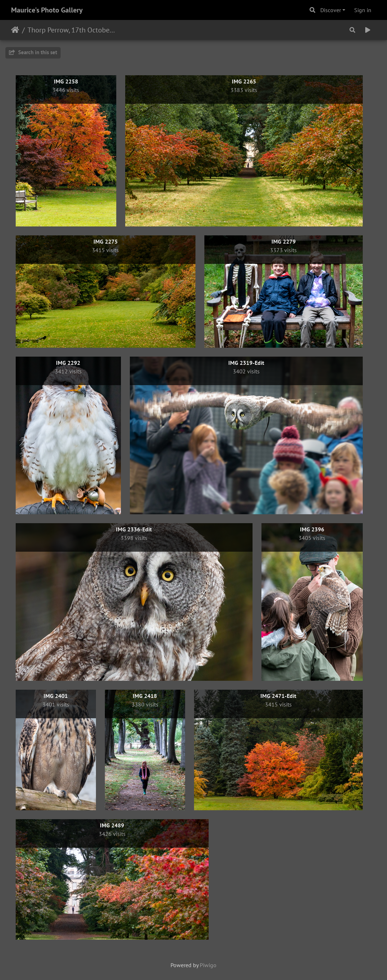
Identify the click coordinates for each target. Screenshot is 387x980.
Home (15, 30)
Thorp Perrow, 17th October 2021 (72, 30)
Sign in (363, 10)
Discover (331, 10)
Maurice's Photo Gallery (47, 10)
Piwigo (208, 965)
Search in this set (33, 52)
